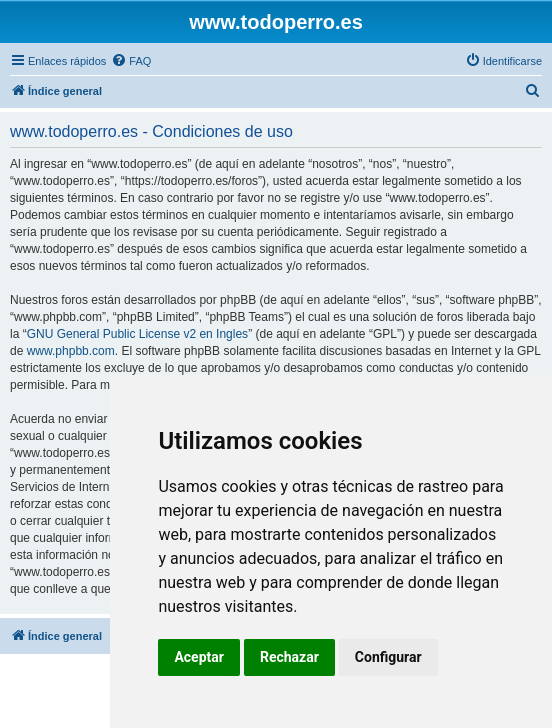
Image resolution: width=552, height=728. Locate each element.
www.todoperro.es (276, 22)
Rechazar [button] (289, 657)
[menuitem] (131, 61)
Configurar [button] (388, 657)
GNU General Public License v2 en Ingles (137, 334)
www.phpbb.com (71, 351)
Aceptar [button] (199, 657)
